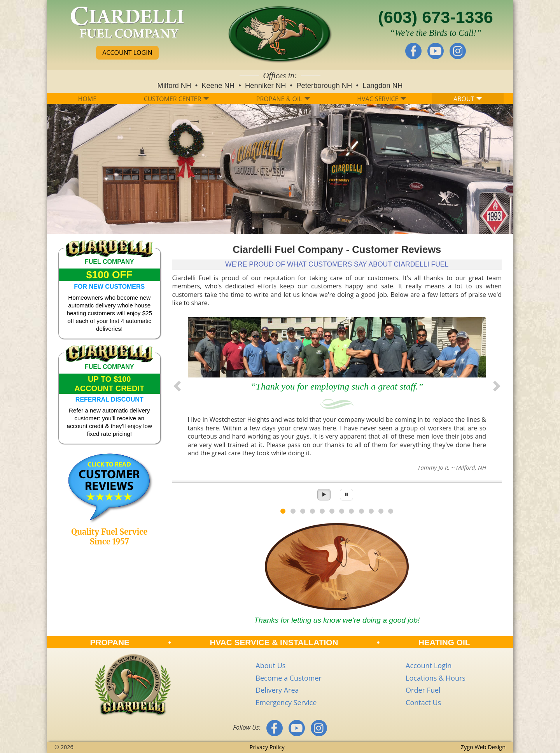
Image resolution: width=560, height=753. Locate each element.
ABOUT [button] (468, 99)
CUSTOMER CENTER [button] (177, 99)
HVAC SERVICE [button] (381, 99)
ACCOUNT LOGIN (127, 53)
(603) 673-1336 (435, 17)
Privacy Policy (267, 747)
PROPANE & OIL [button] (283, 99)
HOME (87, 99)
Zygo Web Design (483, 747)
